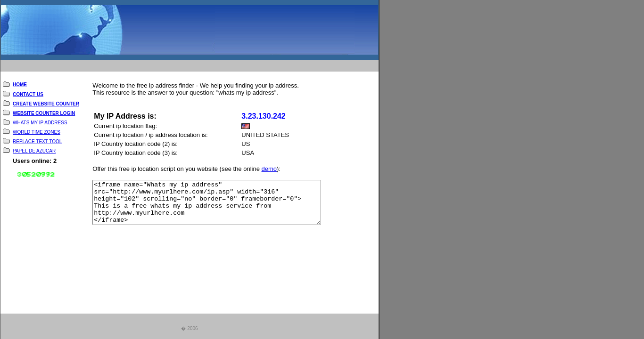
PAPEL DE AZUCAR (34, 149)
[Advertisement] (183, 63)
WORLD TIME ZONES (37, 130)
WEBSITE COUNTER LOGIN (44, 111)
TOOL (55, 139)
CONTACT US (28, 92)
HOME (20, 83)
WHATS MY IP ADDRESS (40, 120)
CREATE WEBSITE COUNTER (46, 101)
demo (269, 167)
